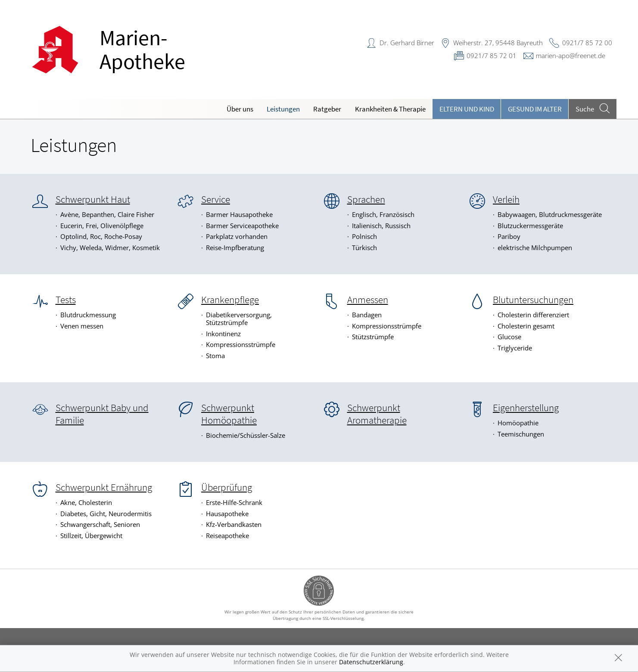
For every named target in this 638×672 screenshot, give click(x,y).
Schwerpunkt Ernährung (104, 487)
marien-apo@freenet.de (571, 56)
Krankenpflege (230, 300)
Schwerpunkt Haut (93, 199)
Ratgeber (327, 109)
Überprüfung (227, 487)
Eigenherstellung (526, 408)
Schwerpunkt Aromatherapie (377, 414)
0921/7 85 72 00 (587, 43)
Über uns (240, 109)
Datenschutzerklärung (371, 662)
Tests (66, 300)
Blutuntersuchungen (533, 300)
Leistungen (283, 109)
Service (216, 199)
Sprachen (366, 199)
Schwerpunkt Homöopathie (229, 414)
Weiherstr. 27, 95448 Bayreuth (498, 43)
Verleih (506, 199)
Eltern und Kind (467, 109)
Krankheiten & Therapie (390, 109)
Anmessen (368, 300)
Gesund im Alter (535, 109)
